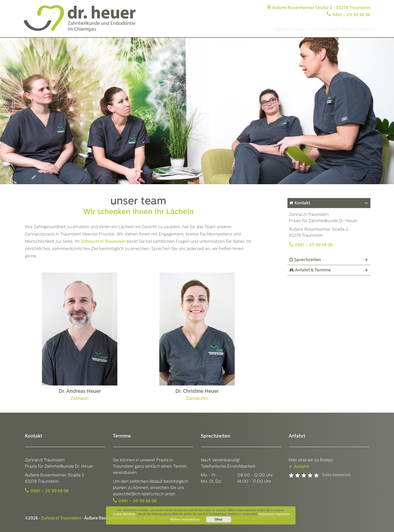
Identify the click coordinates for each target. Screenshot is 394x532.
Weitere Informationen (185, 520)
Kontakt (302, 203)
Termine (362, 30)
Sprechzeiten (308, 260)
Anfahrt (340, 30)
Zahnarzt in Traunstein (103, 242)
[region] (197, 110)
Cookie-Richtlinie (124, 514)
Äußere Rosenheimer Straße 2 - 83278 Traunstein (319, 8)
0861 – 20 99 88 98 (351, 15)
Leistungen (314, 30)
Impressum (283, 514)
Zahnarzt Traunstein (61, 518)
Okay (218, 519)
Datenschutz (267, 514)
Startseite (249, 30)
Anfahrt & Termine (313, 270)
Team (291, 30)
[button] (8, 110)
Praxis (272, 30)
